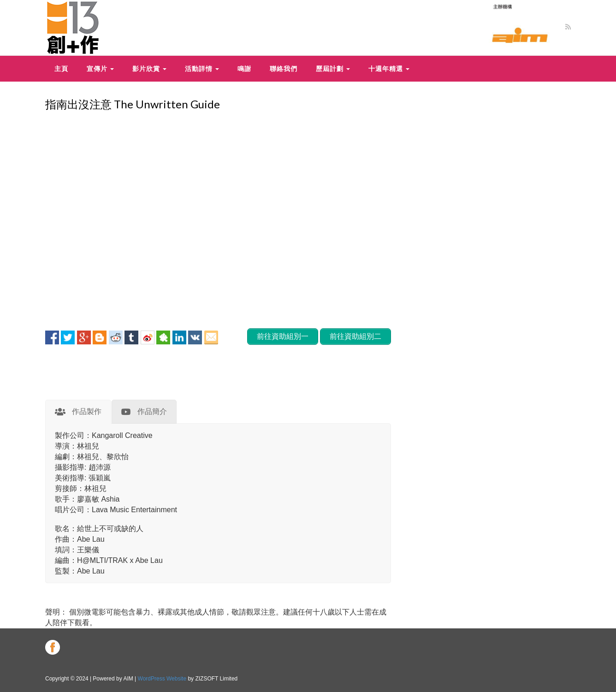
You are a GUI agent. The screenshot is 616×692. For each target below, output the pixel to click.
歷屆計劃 (333, 68)
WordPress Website (162, 679)
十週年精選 (389, 68)
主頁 (61, 68)
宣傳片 (100, 68)
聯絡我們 (284, 68)
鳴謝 (244, 68)
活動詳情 (202, 68)
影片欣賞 (149, 68)
